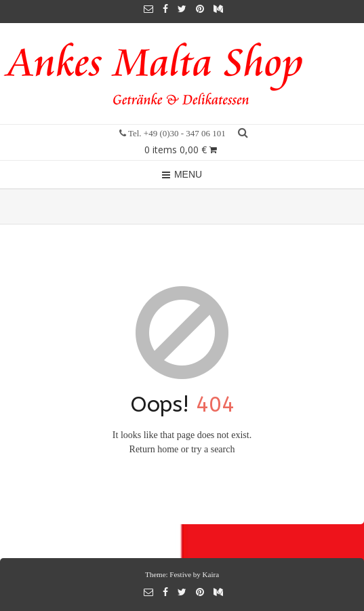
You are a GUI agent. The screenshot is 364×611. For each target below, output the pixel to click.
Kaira (211, 574)
